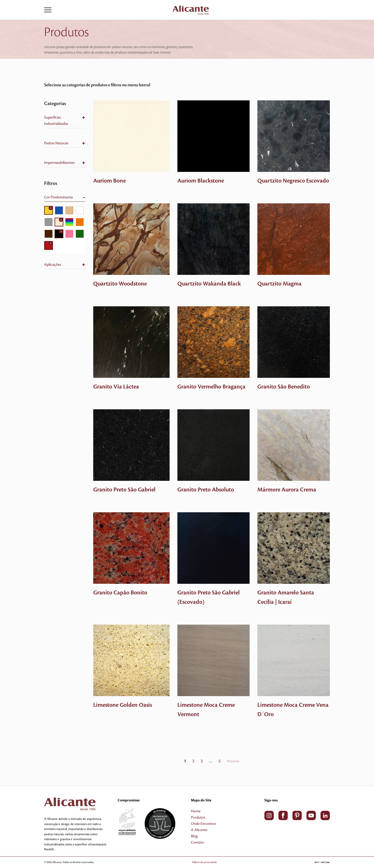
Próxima (233, 761)
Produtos (198, 818)
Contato (197, 843)
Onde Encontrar (203, 824)
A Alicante (199, 830)
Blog (194, 836)
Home (196, 811)
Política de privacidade (212, 862)
